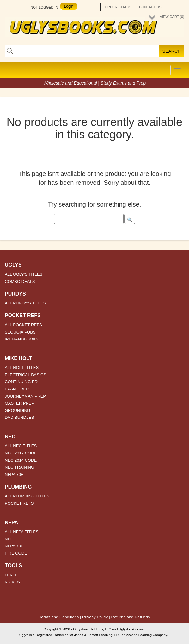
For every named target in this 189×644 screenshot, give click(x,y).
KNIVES (12, 582)
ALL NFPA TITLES (22, 532)
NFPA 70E (14, 475)
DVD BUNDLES (19, 417)
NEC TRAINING (19, 467)
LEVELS (12, 575)
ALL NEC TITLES (21, 446)
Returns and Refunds (131, 617)
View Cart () (172, 17)
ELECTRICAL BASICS (25, 375)
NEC (9, 539)
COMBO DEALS (20, 282)
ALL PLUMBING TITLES (27, 496)
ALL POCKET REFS (23, 325)
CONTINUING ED (21, 382)
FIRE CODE (16, 553)
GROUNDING (18, 410)
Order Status (118, 7)
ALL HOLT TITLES (22, 367)
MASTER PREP (19, 403)
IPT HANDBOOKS (22, 339)
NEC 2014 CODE (21, 460)
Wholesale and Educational (71, 83)
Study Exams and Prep (123, 83)
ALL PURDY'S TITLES (25, 303)
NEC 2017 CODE (21, 453)
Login (69, 6)
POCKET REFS (19, 503)
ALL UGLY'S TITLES (24, 274)
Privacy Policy (95, 617)
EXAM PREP (17, 389)
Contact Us (150, 7)
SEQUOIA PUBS (20, 332)
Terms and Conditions (59, 617)
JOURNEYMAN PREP (25, 396)
